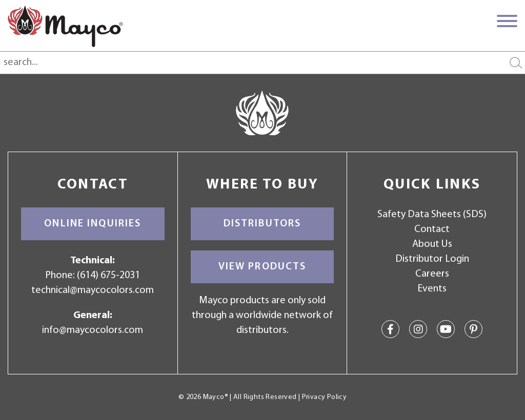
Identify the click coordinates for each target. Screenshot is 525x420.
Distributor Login (432, 259)
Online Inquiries (93, 224)
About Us (432, 244)
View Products (262, 267)
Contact (432, 229)
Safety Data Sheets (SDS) (432, 215)
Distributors (262, 224)
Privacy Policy (324, 397)
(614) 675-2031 (108, 276)
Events (432, 289)
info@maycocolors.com (93, 330)
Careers (432, 274)
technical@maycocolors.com (93, 290)
